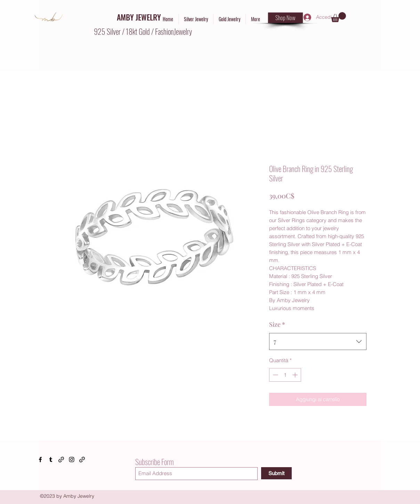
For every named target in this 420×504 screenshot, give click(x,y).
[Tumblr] (51, 460)
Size (277, 324)
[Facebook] (40, 460)
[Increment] (296, 375)
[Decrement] (275, 375)
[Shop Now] (285, 18)
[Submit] (276, 473)
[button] (338, 17)
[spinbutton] (285, 375)
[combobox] (318, 342)
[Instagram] (72, 460)
